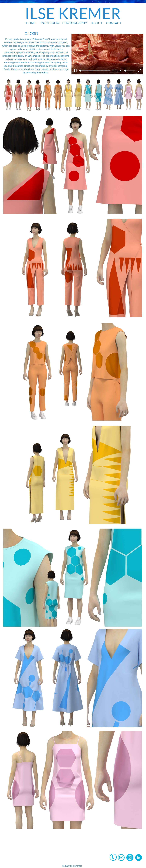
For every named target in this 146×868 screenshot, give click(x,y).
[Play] (75, 70)
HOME (31, 23)
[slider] (95, 71)
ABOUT (97, 23)
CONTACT (114, 23)
